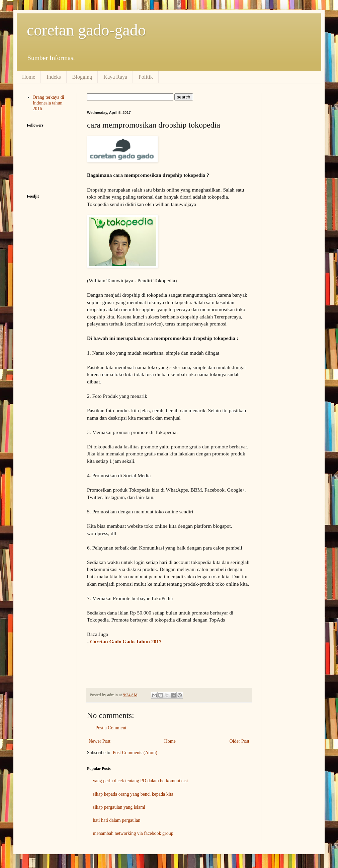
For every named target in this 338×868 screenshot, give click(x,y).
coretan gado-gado (86, 30)
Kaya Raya (115, 77)
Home (29, 77)
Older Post (240, 741)
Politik (146, 77)
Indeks (54, 77)
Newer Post (100, 741)
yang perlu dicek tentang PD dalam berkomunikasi (141, 781)
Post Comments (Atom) (135, 753)
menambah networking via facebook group (133, 833)
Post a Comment (111, 728)
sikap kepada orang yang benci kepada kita (133, 794)
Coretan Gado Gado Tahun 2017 (126, 641)
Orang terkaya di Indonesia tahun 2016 (49, 103)
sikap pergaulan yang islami (119, 807)
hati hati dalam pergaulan (117, 820)
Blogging (82, 77)
